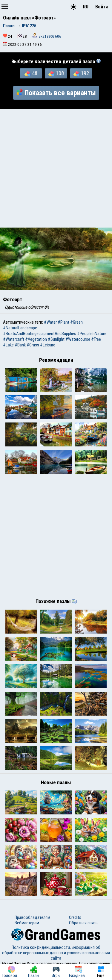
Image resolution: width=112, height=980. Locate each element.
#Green (76, 322)
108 (56, 73)
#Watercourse (78, 339)
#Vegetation (36, 339)
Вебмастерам (27, 923)
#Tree (96, 339)
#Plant (63, 322)
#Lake (8, 345)
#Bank (20, 345)
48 (31, 73)
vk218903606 (50, 36)
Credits (75, 917)
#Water (50, 322)
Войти (102, 7)
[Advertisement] (56, 168)
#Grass (33, 345)
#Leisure (48, 345)
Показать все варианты (56, 93)
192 (81, 73)
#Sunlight (56, 339)
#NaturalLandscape (20, 328)
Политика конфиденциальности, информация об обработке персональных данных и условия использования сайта (56, 953)
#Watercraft (14, 339)
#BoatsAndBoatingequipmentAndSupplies (40, 334)
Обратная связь (83, 923)
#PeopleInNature (92, 334)
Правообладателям (32, 917)
